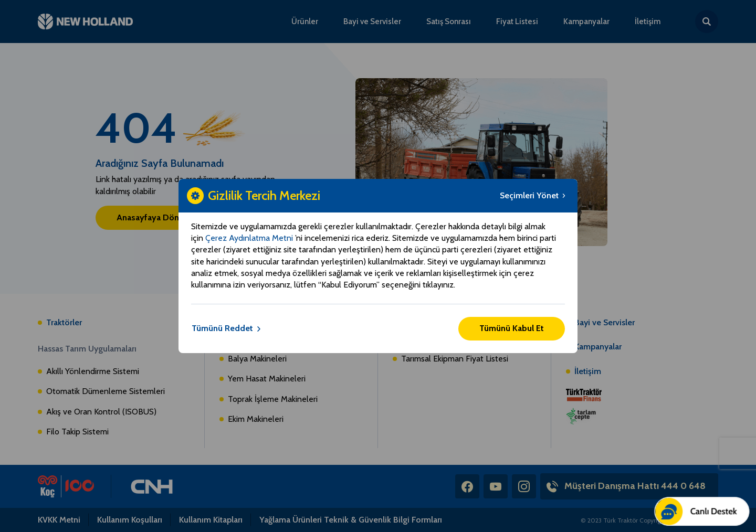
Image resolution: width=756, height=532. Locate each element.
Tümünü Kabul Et (512, 328)
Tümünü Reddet (227, 328)
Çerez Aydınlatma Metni (250, 238)
